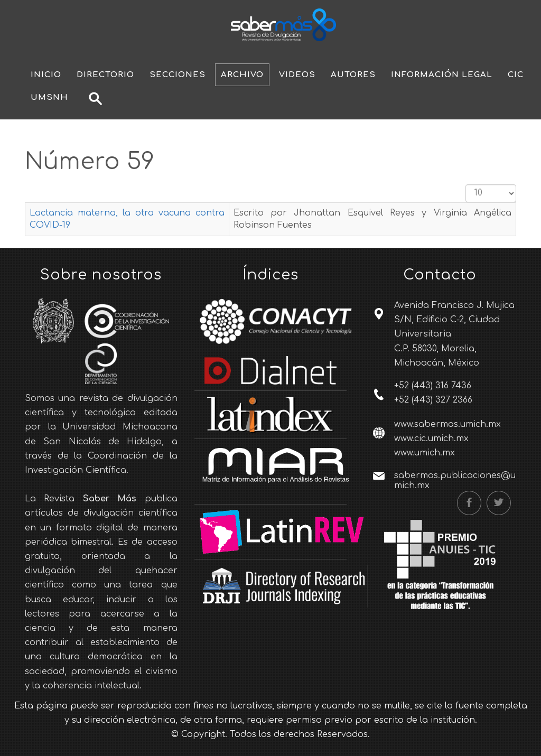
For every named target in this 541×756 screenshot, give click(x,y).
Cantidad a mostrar (466, 185)
